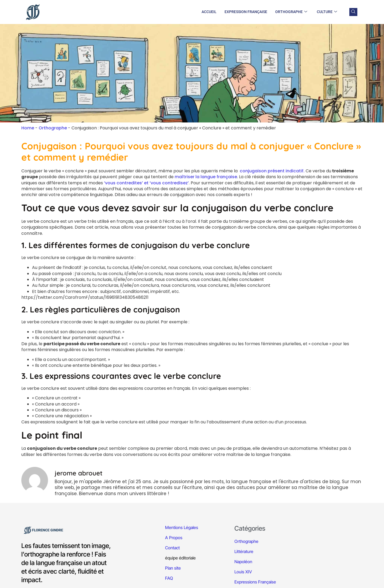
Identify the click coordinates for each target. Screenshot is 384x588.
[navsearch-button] (353, 12)
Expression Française (246, 12)
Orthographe (291, 12)
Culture (327, 12)
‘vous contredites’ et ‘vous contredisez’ (146, 183)
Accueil (209, 12)
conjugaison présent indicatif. (272, 171)
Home (28, 128)
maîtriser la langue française (206, 177)
